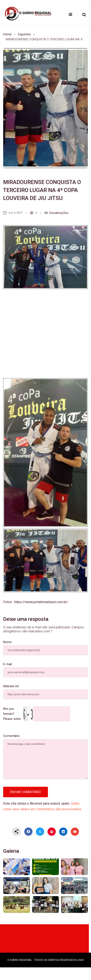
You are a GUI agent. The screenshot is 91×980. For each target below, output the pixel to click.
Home (7, 34)
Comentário (11, 736)
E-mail (7, 664)
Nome (7, 642)
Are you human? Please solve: (37, 714)
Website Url (11, 686)
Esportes (24, 34)
